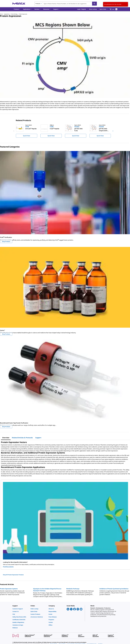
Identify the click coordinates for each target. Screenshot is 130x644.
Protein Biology (14, 14)
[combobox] (66, 4)
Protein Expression (23, 14)
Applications (7, 14)
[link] (21, 609)
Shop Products (6, 241)
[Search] (94, 4)
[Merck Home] (19, 4)
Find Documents (8, 567)
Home (1, 14)
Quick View (27, 136)
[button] (82, 9)
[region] (65, 131)
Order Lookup (93, 9)
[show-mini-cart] (113, 9)
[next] (113, 131)
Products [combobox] (38, 4)
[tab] (6, 438)
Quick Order (103, 9)
